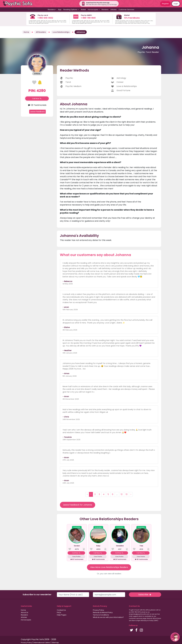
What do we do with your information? (108, 617)
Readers (24, 615)
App (60, 10)
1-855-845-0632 (45, 18)
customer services (136, 618)
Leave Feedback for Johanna (78, 505)
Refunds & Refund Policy (103, 612)
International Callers (42, 643)
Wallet (83, 10)
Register (165, 4)
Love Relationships (61, 32)
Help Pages (62, 615)
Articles (113, 10)
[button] (175, 637)
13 (127, 494)
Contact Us (61, 610)
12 (122, 494)
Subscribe (145, 595)
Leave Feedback (37, 112)
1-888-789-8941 (88, 18)
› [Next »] (131, 494)
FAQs (59, 612)
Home (26, 32)
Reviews (105, 10)
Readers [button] (51, 10)
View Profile (76, 557)
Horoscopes (26, 620)
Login (176, 4)
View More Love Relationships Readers (109, 567)
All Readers (41, 32)
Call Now (37, 99)
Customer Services (126, 10)
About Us (25, 612)
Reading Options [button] (71, 10)
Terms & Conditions (101, 615)
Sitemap (55, 643)
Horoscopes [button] (93, 10)
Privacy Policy (98, 610)
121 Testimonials (37, 105)
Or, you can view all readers (109, 574)
